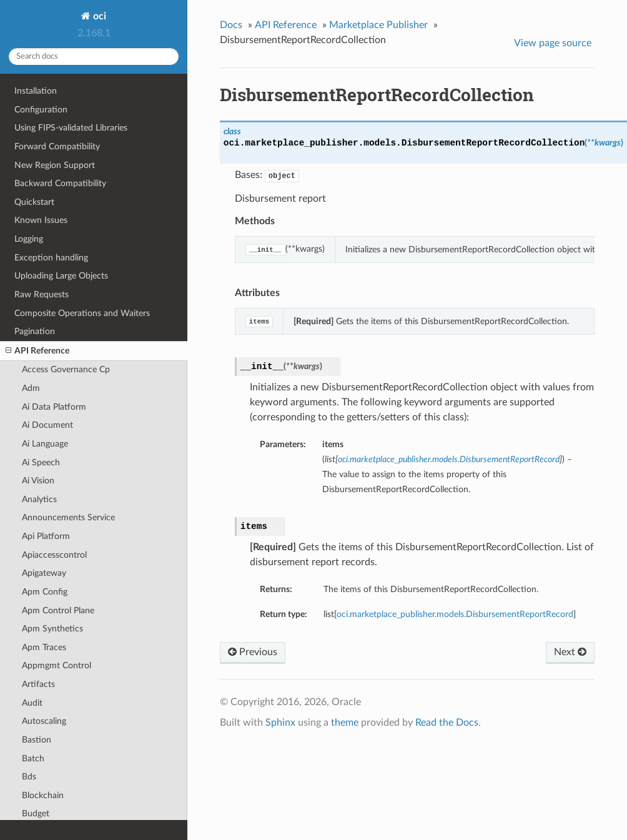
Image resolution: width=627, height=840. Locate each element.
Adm (31, 388)
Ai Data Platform (54, 407)
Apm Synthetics (52, 629)
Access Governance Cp (66, 369)
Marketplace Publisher (378, 25)
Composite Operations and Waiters (82, 313)
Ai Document (47, 425)
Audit (32, 703)
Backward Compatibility (60, 183)
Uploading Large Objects (61, 276)
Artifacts (38, 684)
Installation (36, 91)
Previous (253, 652)
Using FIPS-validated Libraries (71, 128)
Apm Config (45, 592)
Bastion (37, 740)
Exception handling (51, 258)
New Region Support (55, 165)
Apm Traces (44, 647)
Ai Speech (41, 462)
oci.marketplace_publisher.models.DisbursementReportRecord (455, 614)
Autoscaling (44, 721)
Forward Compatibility (57, 146)
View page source (553, 43)
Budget (36, 813)
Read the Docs (447, 723)
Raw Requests (42, 294)
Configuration (41, 110)
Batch (33, 758)
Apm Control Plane (58, 610)
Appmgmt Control (57, 665)
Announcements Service (68, 517)
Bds (29, 777)
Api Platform (46, 536)
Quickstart (34, 202)
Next (570, 652)
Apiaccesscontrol (54, 555)
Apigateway (44, 573)
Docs (231, 25)
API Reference (37, 351)
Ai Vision (38, 481)
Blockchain (43, 795)
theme (345, 723)
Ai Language (45, 444)
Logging (29, 239)
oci (98, 16)
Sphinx (280, 723)
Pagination (35, 331)
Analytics (39, 499)
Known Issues (41, 220)
